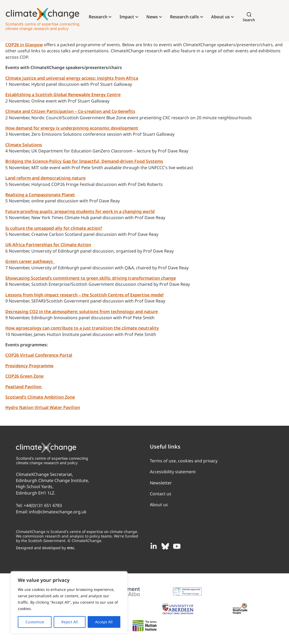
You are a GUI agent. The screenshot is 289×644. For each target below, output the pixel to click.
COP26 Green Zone (24, 376)
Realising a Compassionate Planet (40, 195)
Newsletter (161, 483)
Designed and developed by (46, 548)
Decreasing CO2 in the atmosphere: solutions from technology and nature (82, 312)
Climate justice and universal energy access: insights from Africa (72, 78)
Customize (35, 622)
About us (220, 17)
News (152, 17)
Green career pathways (30, 261)
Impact (127, 17)
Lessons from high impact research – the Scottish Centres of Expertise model (84, 295)
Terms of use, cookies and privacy (184, 461)
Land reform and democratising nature (45, 178)
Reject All (70, 622)
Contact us (161, 494)
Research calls (184, 17)
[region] (69, 602)
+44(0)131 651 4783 (43, 505)
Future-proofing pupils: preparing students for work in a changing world (80, 211)
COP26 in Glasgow (24, 45)
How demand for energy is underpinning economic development (72, 128)
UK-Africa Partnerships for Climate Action (48, 245)
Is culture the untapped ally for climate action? (54, 228)
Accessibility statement (173, 472)
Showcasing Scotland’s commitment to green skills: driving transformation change (91, 278)
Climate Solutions (24, 145)
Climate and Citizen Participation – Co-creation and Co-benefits (70, 111)
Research (98, 17)
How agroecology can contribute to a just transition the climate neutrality (82, 328)
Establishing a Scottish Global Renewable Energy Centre (63, 95)
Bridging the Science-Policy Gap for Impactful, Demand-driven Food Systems (84, 161)
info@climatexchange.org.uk (58, 512)
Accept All (104, 622)
